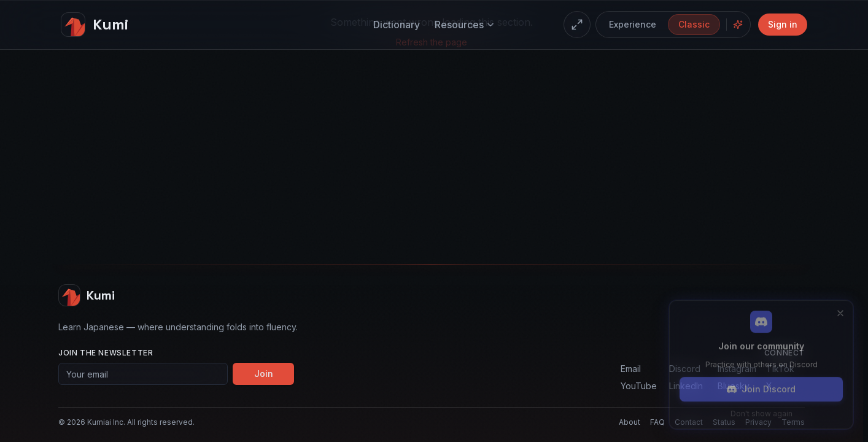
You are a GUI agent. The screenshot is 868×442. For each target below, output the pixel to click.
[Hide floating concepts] (738, 25)
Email (631, 369)
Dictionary (397, 25)
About (630, 422)
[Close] (840, 311)
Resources (465, 25)
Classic (694, 24)
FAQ (657, 422)
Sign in (783, 24)
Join (264, 374)
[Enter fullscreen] (577, 25)
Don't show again (761, 412)
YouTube (639, 386)
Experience (633, 24)
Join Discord (761, 387)
